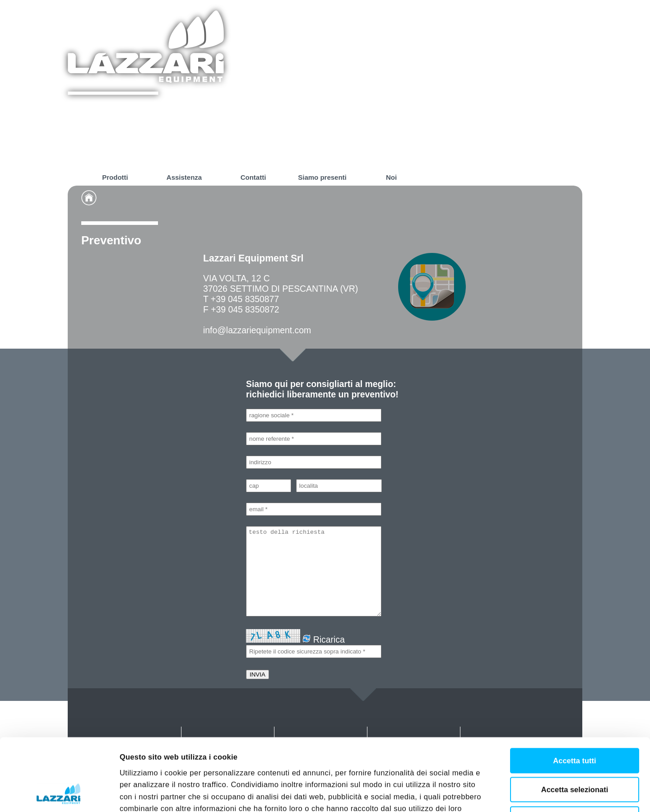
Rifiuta (574, 751)
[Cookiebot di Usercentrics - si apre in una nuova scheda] (58, 794)
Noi (391, 177)
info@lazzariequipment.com (257, 330)
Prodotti (115, 177)
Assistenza (184, 177)
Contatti (253, 177)
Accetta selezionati (575, 722)
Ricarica (323, 639)
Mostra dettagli (502, 794)
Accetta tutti (574, 693)
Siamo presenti (322, 177)
